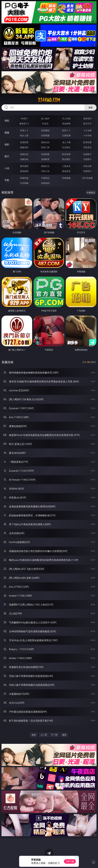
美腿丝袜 (24, 159)
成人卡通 (66, 142)
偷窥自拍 (24, 154)
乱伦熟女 (66, 147)
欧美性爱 (87, 142)
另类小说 (45, 171)
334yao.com (49, 100)
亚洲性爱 (24, 142)
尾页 (64, 735)
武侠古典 (87, 166)
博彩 (7, 121)
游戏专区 (87, 118)
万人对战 (66, 118)
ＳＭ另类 (87, 135)
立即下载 (70, 861)
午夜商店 (45, 178)
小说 (7, 168)
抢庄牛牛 (87, 124)
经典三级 (45, 147)
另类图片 (87, 159)
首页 (34, 735)
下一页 (54, 735)
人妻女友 (66, 166)
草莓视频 (66, 178)
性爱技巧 (87, 171)
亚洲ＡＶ (24, 130)
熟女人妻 (24, 135)
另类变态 (87, 147)
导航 (7, 180)
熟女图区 (66, 159)
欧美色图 (66, 154)
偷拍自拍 (45, 142)
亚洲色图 (45, 154)
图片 (7, 156)
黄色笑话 (66, 171)
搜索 (91, 107)
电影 (7, 144)
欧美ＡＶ (66, 130)
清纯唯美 (45, 159)
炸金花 (45, 124)
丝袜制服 (45, 135)
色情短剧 (45, 183)
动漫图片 (87, 154)
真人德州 (45, 118)
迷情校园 (24, 171)
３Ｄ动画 (87, 130)
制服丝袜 (24, 147)
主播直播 (66, 135)
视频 (7, 133)
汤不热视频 (87, 178)
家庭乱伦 (45, 166)
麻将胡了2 (24, 124)
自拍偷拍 (45, 130)
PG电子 (24, 118)
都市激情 (24, 166)
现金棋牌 (66, 124)
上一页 (44, 735)
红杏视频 (24, 183)
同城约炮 (24, 178)
